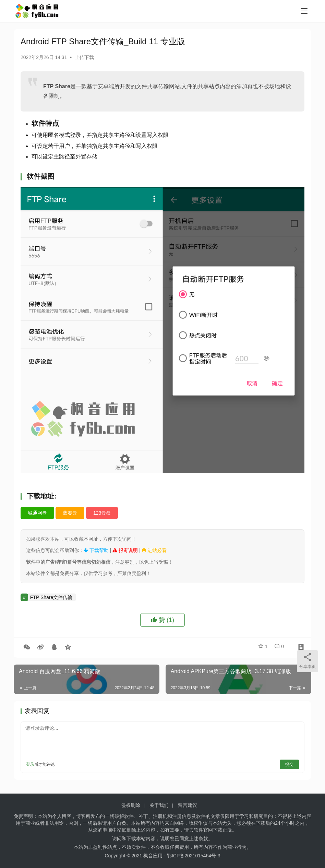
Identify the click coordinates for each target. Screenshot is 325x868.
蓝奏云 (70, 513)
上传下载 (84, 57)
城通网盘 (37, 513)
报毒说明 (125, 550)
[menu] (304, 11)
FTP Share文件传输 (51, 597)
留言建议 (188, 805)
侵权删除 (131, 805)
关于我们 (159, 805)
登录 (30, 764)
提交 (289, 764)
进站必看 (154, 550)
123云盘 (102, 513)
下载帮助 (96, 550)
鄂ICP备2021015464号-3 (194, 856)
